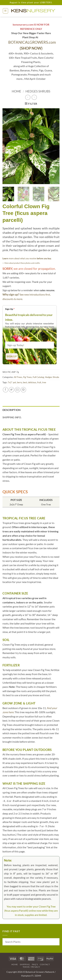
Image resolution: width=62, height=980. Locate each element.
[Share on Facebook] (6, 390)
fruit (39, 382)
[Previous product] (34, 97)
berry (20, 382)
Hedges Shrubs (38, 91)
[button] (5, 11)
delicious (32, 382)
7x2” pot (12, 382)
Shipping (25, 964)
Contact (45, 964)
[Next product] (28, 97)
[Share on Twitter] (11, 390)
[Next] (58, 196)
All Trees (18, 377)
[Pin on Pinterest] (23, 390)
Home (16, 91)
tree (44, 382)
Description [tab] (12, 410)
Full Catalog (38, 377)
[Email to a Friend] (17, 390)
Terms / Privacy (31, 967)
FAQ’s (35, 964)
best (25, 382)
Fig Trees (27, 377)
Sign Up (10, 309)
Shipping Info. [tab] (12, 417)
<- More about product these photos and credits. (21, 263)
